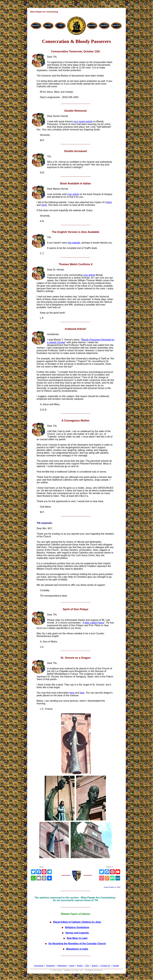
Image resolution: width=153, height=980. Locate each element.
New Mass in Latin (77, 938)
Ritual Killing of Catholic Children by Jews (77, 922)
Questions (50, 966)
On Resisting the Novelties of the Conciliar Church (77, 944)
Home (72, 966)
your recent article (83, 121)
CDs (87, 966)
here (109, 202)
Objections (62, 966)
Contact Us (105, 966)
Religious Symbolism (77, 927)
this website (74, 243)
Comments (39, 966)
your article (73, 194)
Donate (116, 966)
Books (80, 966)
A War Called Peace (93, 623)
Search (95, 966)
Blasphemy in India (77, 949)
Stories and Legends (77, 933)
